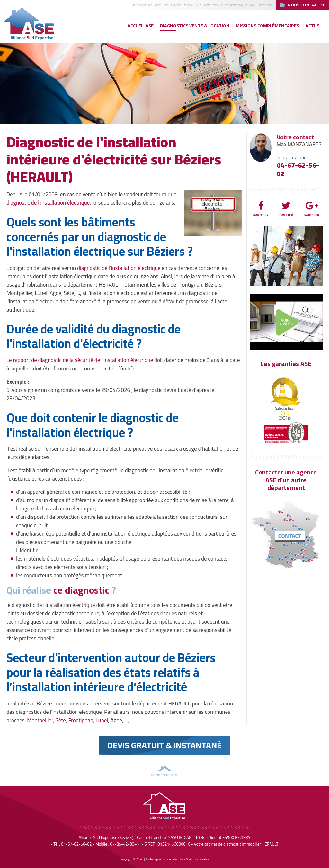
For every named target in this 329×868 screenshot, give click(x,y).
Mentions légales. (198, 859)
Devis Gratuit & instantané (164, 745)
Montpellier (40, 720)
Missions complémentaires (267, 26)
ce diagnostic (81, 590)
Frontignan (81, 720)
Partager (261, 209)
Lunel (102, 720)
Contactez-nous (293, 158)
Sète (61, 720)
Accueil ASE (141, 26)
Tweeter (286, 209)
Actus (312, 26)
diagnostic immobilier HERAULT (251, 844)
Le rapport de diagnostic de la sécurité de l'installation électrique (80, 360)
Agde (116, 720)
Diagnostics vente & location (195, 26)
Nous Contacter (307, 5)
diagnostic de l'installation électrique (48, 203)
